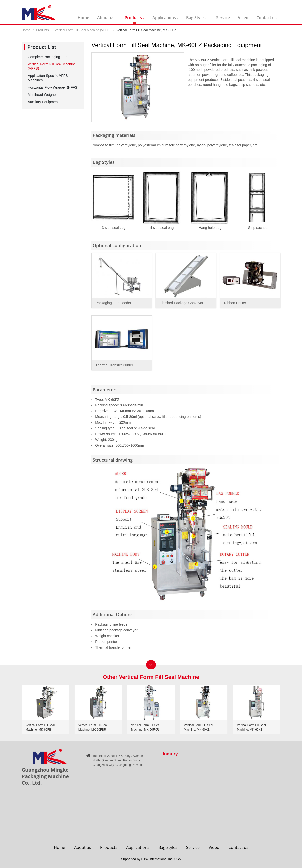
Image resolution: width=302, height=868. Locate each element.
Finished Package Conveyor (181, 303)
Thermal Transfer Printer (114, 365)
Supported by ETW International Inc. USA (151, 859)
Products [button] (135, 18)
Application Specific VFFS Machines (48, 78)
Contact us (267, 18)
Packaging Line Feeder (113, 303)
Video (243, 18)
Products (42, 30)
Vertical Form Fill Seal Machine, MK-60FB (40, 727)
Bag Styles (168, 847)
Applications (138, 847)
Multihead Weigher (42, 95)
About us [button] (107, 18)
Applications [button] (165, 18)
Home (83, 18)
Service (223, 18)
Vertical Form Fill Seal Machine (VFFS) (83, 30)
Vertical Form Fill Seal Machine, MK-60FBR (93, 727)
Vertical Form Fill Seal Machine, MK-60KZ (199, 727)
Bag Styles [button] (197, 18)
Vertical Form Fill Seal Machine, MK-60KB (251, 727)
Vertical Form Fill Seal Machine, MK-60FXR (146, 727)
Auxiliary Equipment (43, 102)
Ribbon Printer (235, 303)
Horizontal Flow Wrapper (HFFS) (53, 87)
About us (83, 847)
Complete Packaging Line (48, 57)
